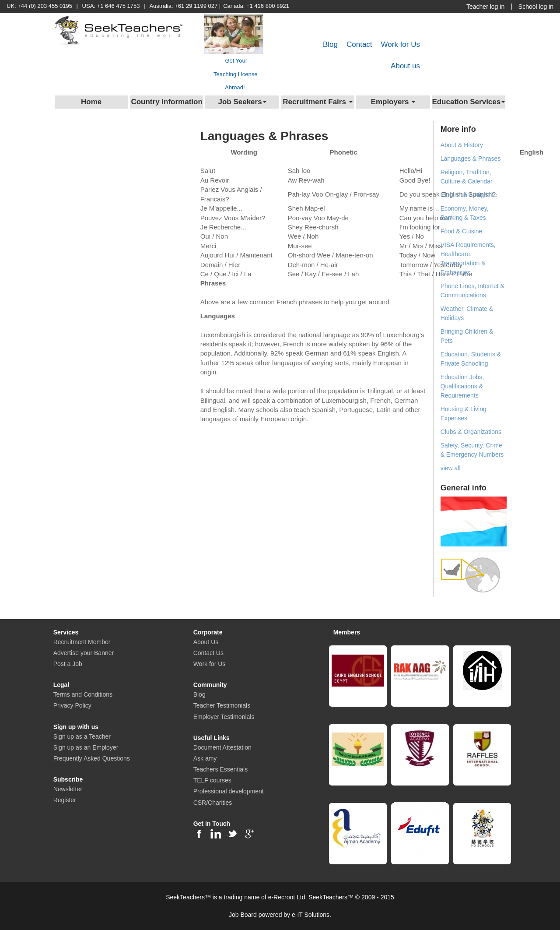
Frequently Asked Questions (92, 758)
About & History (462, 145)
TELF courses (212, 780)
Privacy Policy (72, 705)
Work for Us (401, 44)
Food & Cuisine (462, 231)
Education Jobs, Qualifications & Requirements (462, 386)
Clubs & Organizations (471, 432)
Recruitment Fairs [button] (317, 102)
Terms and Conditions (83, 694)
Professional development (229, 791)
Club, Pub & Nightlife (469, 195)
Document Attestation (222, 747)
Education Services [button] (468, 102)
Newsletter (68, 789)
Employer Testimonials (224, 717)
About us (405, 66)
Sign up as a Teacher (82, 736)
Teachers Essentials (221, 769)
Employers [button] (393, 102)
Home (91, 102)
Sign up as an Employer (86, 747)
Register (65, 800)
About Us (206, 642)
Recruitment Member (82, 642)
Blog (330, 44)
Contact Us (208, 653)
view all (451, 468)
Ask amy (205, 758)
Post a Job (68, 664)
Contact (359, 44)
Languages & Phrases (471, 159)
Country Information (166, 102)
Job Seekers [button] (242, 102)
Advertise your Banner (84, 653)
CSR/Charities (213, 803)
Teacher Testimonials (222, 705)
